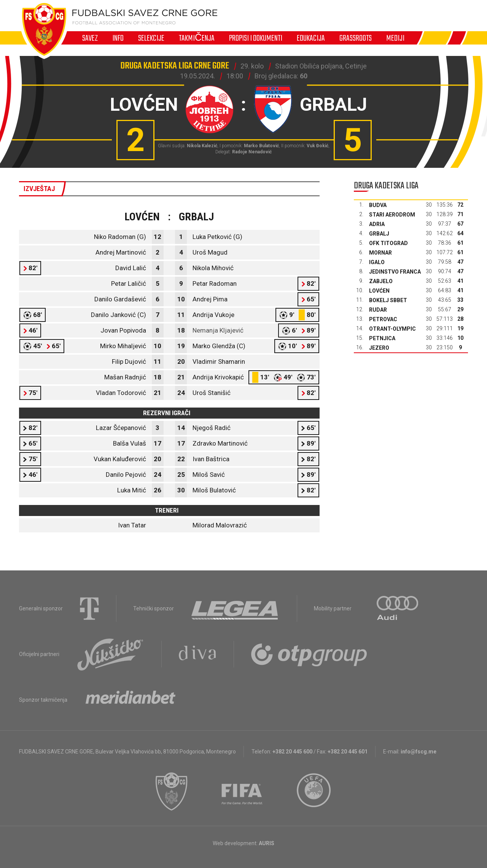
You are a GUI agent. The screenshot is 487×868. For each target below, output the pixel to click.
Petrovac (383, 319)
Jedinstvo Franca (395, 272)
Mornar (380, 253)
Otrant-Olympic (392, 329)
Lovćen (379, 291)
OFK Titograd (388, 243)
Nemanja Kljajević (218, 330)
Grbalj (379, 234)
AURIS (267, 843)
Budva (378, 205)
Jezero (379, 348)
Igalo (377, 262)
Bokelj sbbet (388, 300)
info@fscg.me (419, 752)
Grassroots (356, 38)
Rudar (378, 310)
